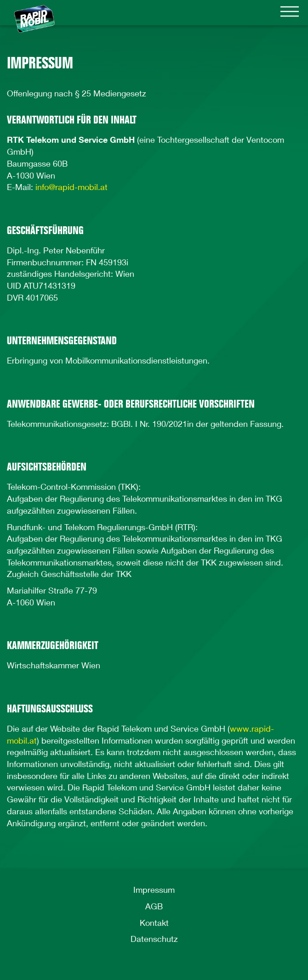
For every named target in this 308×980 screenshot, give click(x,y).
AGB (154, 906)
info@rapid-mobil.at (71, 187)
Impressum (154, 890)
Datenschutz (154, 939)
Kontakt (154, 923)
